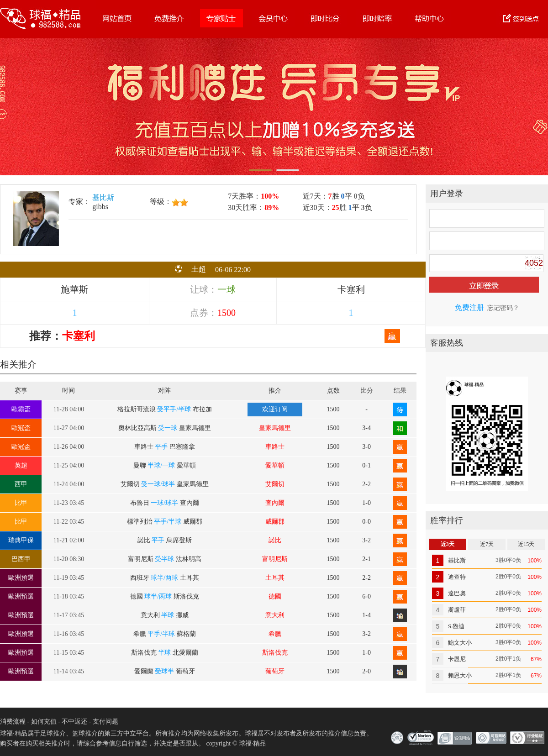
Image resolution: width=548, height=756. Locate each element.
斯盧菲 (457, 610)
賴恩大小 (460, 675)
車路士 (275, 447)
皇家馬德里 (275, 428)
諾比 (275, 540)
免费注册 (469, 307)
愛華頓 (275, 465)
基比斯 (103, 197)
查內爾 (275, 503)
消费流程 (13, 722)
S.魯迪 (456, 626)
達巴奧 (457, 593)
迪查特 (457, 577)
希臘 (275, 634)
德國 (275, 596)
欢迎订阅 (275, 409)
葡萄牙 (275, 671)
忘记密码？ (503, 308)
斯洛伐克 (275, 653)
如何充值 (44, 722)
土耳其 (275, 578)
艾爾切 (275, 484)
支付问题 (105, 722)
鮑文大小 (460, 643)
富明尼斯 (275, 559)
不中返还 (74, 722)
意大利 (275, 615)
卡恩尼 (457, 659)
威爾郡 (275, 522)
